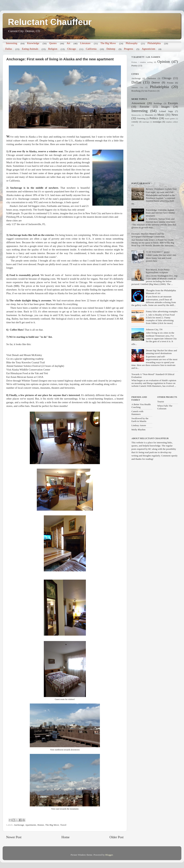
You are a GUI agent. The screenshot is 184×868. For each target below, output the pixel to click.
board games (170, 118)
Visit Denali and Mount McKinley (24, 355)
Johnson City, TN (154, 329)
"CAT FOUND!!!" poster (158, 252)
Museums (149, 115)
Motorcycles (136, 115)
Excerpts (173, 103)
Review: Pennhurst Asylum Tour (161, 189)
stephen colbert (172, 122)
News (175, 115)
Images (165, 107)
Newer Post (14, 837)
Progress (129, 49)
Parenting (141, 118)
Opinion (164, 62)
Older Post (117, 837)
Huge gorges (13, 170)
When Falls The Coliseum (165, 407)
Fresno (170, 83)
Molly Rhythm (138, 430)
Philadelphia (154, 43)
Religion (53, 49)
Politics (154, 118)
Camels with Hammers (137, 413)
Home (66, 837)
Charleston (151, 78)
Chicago (72, 49)
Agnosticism (149, 49)
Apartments (31, 825)
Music (161, 115)
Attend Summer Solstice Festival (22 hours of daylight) (35, 366)
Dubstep (111, 49)
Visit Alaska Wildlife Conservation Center (28, 370)
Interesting (12, 43)
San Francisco (150, 91)
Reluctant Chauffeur (50, 22)
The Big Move (108, 43)
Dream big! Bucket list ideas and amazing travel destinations (161, 352)
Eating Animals (30, 49)
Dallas (9, 49)
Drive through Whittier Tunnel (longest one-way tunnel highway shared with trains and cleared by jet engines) (64, 381)
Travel (63, 825)
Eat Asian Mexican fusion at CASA (25, 377)
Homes (41, 825)
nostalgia (157, 122)
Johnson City (137, 87)
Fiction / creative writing (142, 62)
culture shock (20, 141)
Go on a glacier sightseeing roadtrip (25, 359)
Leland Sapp (166, 111)
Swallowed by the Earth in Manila (140, 420)
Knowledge (33, 43)
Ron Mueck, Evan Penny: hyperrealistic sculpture (158, 271)
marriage (146, 122)
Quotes (53, 43)
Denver (156, 83)
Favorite (145, 107)
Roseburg (136, 91)
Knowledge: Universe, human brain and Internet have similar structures (160, 213)
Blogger (109, 855)
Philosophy (132, 43)
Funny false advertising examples (162, 311)
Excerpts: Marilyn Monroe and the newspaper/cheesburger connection (148, 235)
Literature (85, 43)
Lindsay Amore (139, 425)
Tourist (161, 402)
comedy (135, 122)
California (91, 49)
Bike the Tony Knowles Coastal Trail (26, 362)
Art (68, 43)
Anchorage (19, 825)
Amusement (138, 103)
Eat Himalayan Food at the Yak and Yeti (27, 373)
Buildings (158, 103)
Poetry (134, 66)
